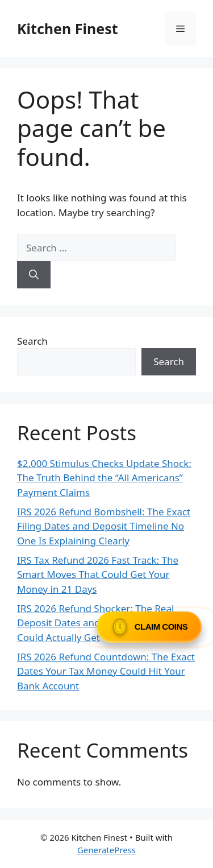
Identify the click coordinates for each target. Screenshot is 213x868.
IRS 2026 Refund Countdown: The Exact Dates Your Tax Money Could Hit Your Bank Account (106, 671)
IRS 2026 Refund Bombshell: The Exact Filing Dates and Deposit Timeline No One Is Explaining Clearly (104, 526)
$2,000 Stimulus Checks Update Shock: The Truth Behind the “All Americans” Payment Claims (104, 478)
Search (32, 341)
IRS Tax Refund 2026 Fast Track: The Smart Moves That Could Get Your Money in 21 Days (98, 574)
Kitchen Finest (68, 28)
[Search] (34, 275)
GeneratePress (106, 850)
